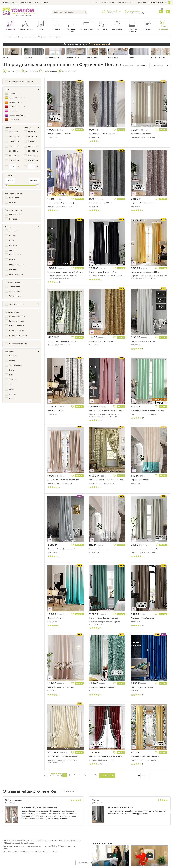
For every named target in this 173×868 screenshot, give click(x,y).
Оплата (95, 3)
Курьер (24, 3)
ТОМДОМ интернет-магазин (18, 11)
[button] (54, 104)
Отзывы (112, 3)
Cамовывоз (32, 3)
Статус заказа (122, 3)
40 (95, 775)
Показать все (69, 791)
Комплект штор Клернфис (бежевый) (39, 807)
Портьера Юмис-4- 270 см (121, 807)
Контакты (132, 3)
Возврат (103, 3)
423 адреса (44, 3)
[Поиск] (85, 12)
